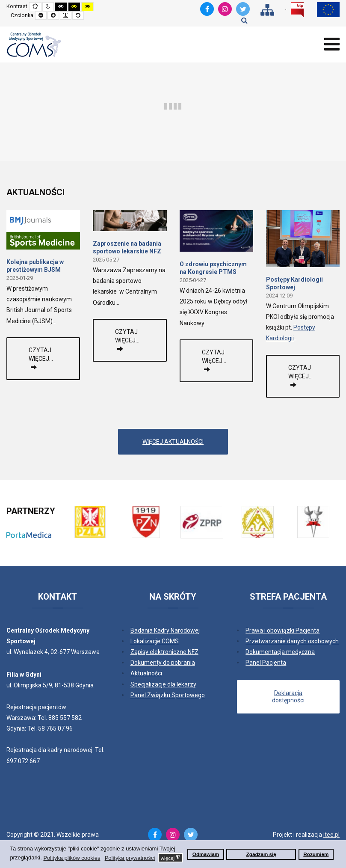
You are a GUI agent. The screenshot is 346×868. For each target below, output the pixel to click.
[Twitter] (243, 9)
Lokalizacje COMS (155, 641)
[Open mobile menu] (332, 44)
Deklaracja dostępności (288, 697)
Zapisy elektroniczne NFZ (164, 652)
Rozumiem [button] (316, 854)
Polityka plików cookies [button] (72, 858)
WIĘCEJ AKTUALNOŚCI (173, 442)
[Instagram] (225, 9)
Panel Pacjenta (266, 663)
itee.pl (331, 835)
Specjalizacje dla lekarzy (163, 684)
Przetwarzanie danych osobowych (292, 641)
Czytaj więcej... (41, 354)
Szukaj (244, 20)
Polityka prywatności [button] (130, 858)
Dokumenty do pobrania (163, 663)
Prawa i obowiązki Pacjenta (282, 630)
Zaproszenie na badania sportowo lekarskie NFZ (127, 247)
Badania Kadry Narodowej (165, 630)
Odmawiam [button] (206, 854)
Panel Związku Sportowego (168, 695)
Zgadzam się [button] (261, 854)
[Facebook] (207, 9)
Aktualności (146, 673)
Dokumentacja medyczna (280, 652)
